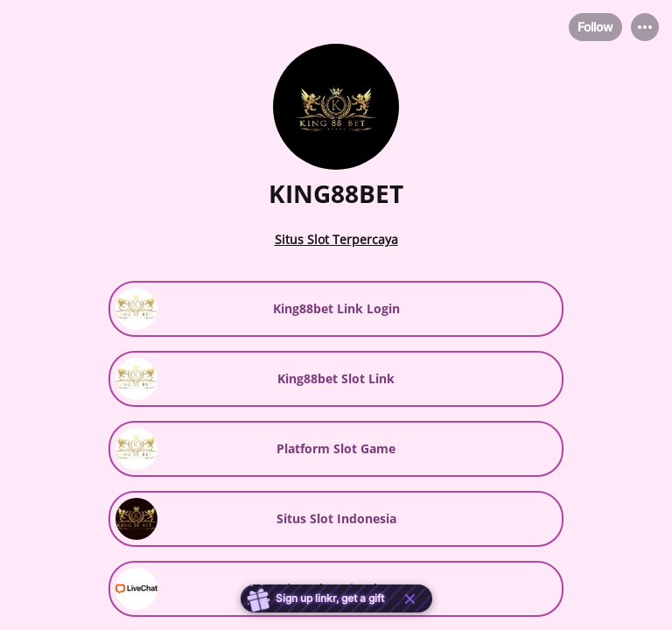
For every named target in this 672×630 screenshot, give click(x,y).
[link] (336, 309)
